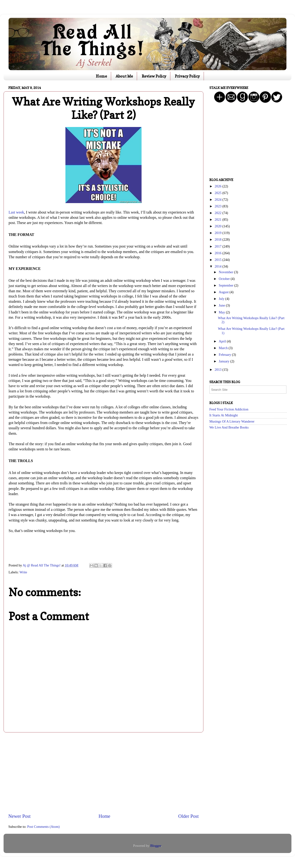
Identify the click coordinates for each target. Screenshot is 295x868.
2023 (218, 206)
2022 (218, 213)
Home (101, 76)
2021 (218, 219)
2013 (218, 370)
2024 (218, 200)
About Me (124, 76)
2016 (218, 253)
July (222, 299)
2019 (218, 233)
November (226, 272)
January (225, 361)
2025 (218, 193)
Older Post (188, 816)
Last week (16, 212)
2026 (218, 186)
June (222, 305)
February (226, 355)
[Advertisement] (103, 773)
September (227, 285)
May (222, 312)
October (225, 279)
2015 (218, 260)
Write (23, 572)
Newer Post (20, 816)
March (224, 348)
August (224, 292)
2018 (218, 239)
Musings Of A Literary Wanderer (232, 421)
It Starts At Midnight (224, 415)
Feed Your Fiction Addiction (229, 409)
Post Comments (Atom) (43, 827)
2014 (218, 266)
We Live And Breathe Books (229, 427)
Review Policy (154, 76)
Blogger (156, 846)
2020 (218, 226)
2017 (218, 246)
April (223, 341)
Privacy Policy (187, 76)
